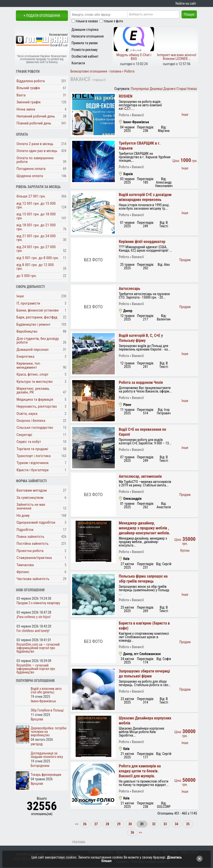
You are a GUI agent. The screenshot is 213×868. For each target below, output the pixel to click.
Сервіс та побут (29, 442)
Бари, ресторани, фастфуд (37, 317)
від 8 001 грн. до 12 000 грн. (35, 267)
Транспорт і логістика (34, 456)
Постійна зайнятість (33, 544)
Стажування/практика (34, 558)
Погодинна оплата (31, 169)
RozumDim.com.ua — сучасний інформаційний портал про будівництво (38, 648)
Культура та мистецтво (35, 382)
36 (132, 832)
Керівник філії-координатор (142, 242)
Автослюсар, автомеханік (140, 476)
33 (165, 824)
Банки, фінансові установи (38, 310)
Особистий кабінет (85, 56)
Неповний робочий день (36, 116)
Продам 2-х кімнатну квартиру (38, 603)
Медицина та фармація (35, 399)
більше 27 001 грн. (31, 196)
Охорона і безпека (31, 421)
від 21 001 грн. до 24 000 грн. (36, 238)
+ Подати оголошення (42, 16)
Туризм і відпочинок (33, 463)
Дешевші (156, 89)
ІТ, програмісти (28, 303)
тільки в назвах (87, 21)
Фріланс (23, 572)
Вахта (21, 95)
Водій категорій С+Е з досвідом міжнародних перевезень (145, 197)
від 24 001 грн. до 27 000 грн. (36, 249)
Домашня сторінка (85, 30)
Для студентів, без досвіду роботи (38, 340)
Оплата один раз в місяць (37, 151)
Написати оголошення (88, 36)
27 (96, 824)
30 (130, 824)
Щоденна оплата (30, 176)
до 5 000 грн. (27, 276)
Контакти (78, 63)
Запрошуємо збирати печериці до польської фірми (144, 674)
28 (107, 824)
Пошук (189, 14)
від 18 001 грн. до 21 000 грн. (36, 227)
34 (177, 824)
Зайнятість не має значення (31, 506)
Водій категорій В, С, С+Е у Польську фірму (141, 338)
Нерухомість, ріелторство (37, 406)
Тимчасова (25, 565)
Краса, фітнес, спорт (33, 374)
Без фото (93, 260)
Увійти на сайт (186, 3)
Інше (20, 296)
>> (140, 832)
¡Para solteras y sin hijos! (34, 617)
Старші (182, 89)
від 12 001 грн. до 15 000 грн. (36, 205)
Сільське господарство (35, 428)
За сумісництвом (30, 498)
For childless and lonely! (33, 631)
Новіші (192, 89)
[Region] (157, 14)
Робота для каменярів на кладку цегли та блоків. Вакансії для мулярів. (140, 771)
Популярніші (140, 89)
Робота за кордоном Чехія (141, 382)
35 (188, 824)
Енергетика (26, 356)
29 (119, 824)
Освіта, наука (27, 414)
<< (77, 824)
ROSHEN (126, 96)
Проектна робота (30, 551)
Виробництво (27, 331)
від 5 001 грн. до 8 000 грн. (38, 258)
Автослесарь (130, 289)
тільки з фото (113, 21)
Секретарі (24, 435)
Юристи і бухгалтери (33, 470)
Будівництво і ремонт (34, 324)
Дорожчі (169, 89)
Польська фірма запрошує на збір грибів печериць (143, 579)
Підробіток (25, 530)
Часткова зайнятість (33, 579)
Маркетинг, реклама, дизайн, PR (33, 390)
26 (85, 824)
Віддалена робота (31, 81)
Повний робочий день (34, 123)
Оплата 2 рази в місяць (35, 144)
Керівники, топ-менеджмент (29, 365)
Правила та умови (85, 43)
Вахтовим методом (32, 490)
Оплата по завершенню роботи (35, 160)
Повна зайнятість (30, 537)
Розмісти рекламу (85, 50)
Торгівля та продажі (32, 449)
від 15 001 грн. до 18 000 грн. (36, 216)
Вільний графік (28, 88)
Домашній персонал (33, 350)
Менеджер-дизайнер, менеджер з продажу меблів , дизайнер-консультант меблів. (144, 528)
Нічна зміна (26, 109)
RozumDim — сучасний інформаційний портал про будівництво (36, 669)
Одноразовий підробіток (36, 522)
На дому (23, 515)
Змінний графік (29, 102)
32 (154, 824)
